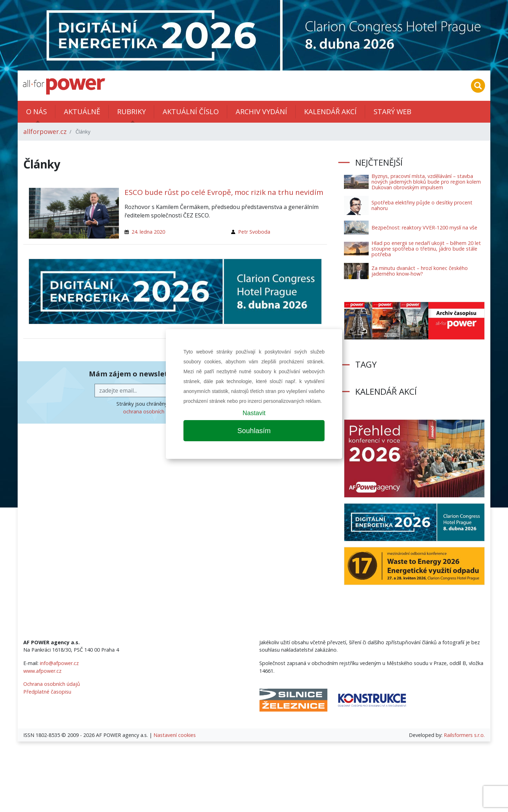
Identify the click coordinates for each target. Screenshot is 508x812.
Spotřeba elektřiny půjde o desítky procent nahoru (422, 205)
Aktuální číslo (191, 112)
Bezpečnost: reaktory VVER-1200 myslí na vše (424, 227)
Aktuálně (82, 112)
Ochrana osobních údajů (52, 684)
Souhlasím (254, 431)
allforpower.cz (45, 131)
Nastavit (254, 413)
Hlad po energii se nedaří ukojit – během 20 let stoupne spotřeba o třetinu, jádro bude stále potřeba (426, 249)
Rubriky (131, 112)
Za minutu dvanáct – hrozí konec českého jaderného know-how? (420, 271)
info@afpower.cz (59, 663)
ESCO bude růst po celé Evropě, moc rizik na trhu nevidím (224, 192)
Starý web (392, 112)
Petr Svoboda (254, 232)
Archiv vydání (261, 112)
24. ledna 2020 (148, 232)
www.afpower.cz (42, 671)
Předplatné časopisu (47, 692)
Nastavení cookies (175, 735)
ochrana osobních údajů (151, 411)
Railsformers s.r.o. (464, 735)
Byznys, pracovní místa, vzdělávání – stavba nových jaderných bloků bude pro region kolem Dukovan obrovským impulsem (426, 182)
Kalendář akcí (330, 112)
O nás (37, 112)
